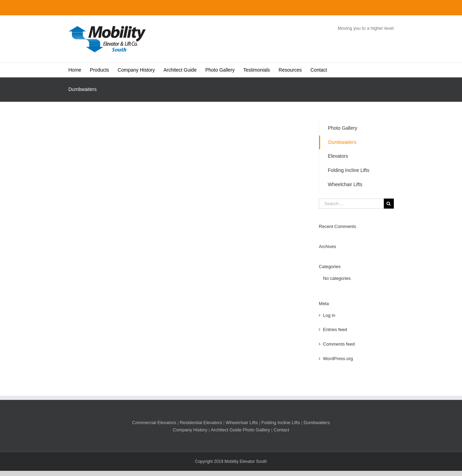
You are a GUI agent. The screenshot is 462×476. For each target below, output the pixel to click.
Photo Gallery (342, 128)
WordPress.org (338, 359)
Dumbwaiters (342, 142)
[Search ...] (351, 204)
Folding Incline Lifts (348, 170)
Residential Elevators (201, 423)
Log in (329, 315)
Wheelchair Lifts (345, 184)
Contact (282, 430)
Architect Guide (226, 430)
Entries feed (335, 329)
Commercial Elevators (154, 423)
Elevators (338, 156)
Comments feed (339, 344)
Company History (190, 430)
